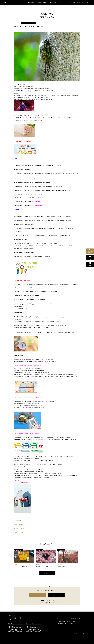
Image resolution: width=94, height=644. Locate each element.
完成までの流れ (53, 3)
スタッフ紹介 (39, 3)
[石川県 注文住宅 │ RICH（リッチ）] (6, 3)
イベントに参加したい (19, 521)
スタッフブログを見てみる (20, 532)
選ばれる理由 (46, 3)
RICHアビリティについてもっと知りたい (23, 517)
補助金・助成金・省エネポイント (28, 23)
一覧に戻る (46, 573)
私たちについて (31, 3)
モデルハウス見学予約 (38, 595)
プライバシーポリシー (69, 624)
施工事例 (79, 3)
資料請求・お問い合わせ (56, 595)
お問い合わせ (60, 624)
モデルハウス (66, 3)
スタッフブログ (81, 621)
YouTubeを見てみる (18, 536)
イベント (60, 3)
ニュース (84, 3)
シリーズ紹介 (72, 3)
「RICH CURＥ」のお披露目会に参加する (23, 483)
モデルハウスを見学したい (20, 525)
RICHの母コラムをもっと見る (20, 528)
